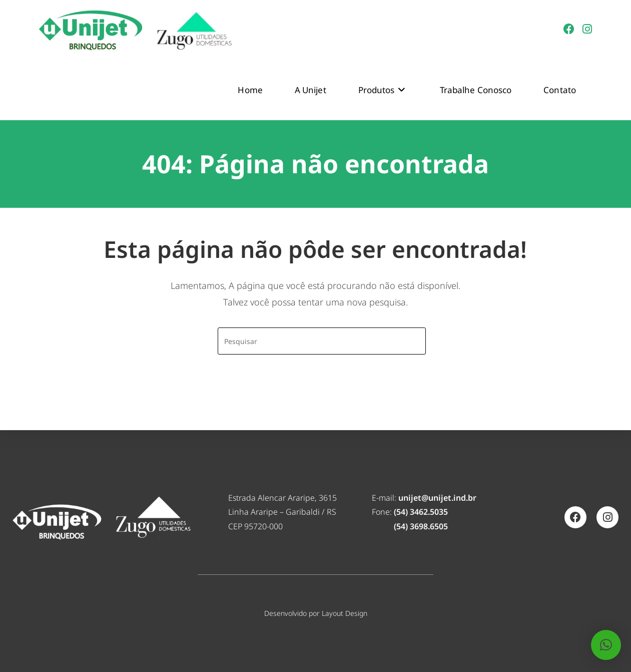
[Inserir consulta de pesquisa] (322, 341)
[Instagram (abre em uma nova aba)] (587, 29)
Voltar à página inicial (316, 395)
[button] (606, 645)
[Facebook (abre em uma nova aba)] (569, 29)
